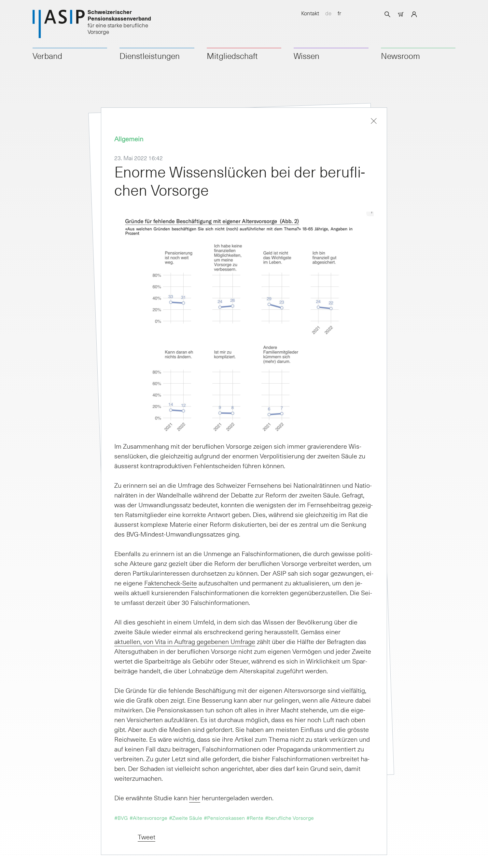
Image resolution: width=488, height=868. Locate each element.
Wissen (307, 56)
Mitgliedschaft (232, 56)
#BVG (121, 818)
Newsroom (400, 56)
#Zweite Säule (186, 818)
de (328, 13)
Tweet (146, 837)
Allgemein (129, 139)
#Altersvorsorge (148, 818)
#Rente (255, 818)
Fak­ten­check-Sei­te (171, 583)
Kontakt (310, 13)
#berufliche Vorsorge (289, 818)
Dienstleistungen (150, 56)
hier (195, 798)
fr (339, 13)
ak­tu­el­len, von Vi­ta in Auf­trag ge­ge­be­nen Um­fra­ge (185, 641)
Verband (47, 56)
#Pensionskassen (224, 818)
